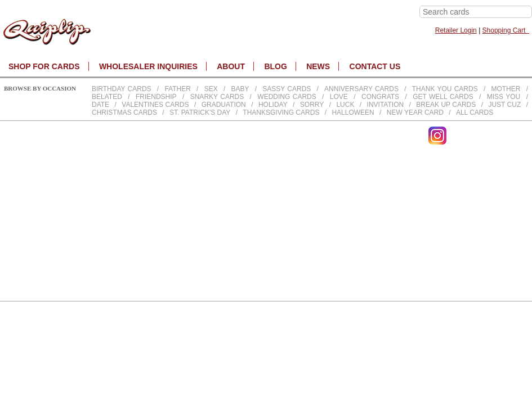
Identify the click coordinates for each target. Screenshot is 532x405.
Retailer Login (456, 30)
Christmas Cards (124, 112)
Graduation (224, 105)
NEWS (318, 66)
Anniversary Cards (361, 89)
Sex (211, 89)
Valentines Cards (155, 105)
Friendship (156, 97)
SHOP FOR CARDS (44, 66)
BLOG (275, 66)
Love (339, 97)
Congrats (380, 97)
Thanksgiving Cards (281, 112)
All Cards (475, 112)
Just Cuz (504, 105)
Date (100, 105)
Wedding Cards (287, 97)
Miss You (504, 97)
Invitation (386, 105)
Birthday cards (122, 89)
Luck (345, 105)
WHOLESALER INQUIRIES (148, 66)
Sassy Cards (287, 89)
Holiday (273, 105)
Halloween (353, 112)
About (231, 66)
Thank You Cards (445, 89)
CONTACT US (375, 66)
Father (177, 89)
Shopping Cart (506, 30)
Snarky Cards (217, 97)
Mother (506, 89)
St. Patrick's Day (200, 112)
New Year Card (415, 112)
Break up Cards (446, 105)
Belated (107, 97)
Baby (240, 89)
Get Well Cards (443, 97)
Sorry (312, 105)
